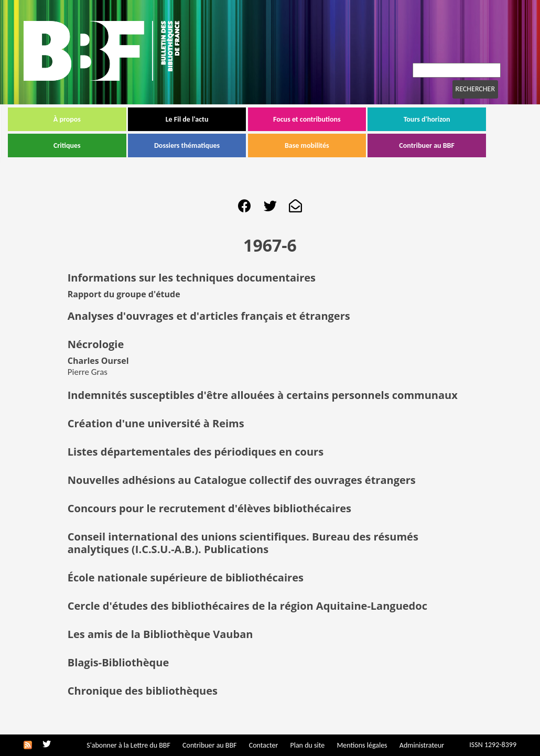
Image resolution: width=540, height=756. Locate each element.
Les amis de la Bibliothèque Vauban (160, 634)
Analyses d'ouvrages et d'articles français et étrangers (209, 316)
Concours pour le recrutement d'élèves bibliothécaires (209, 508)
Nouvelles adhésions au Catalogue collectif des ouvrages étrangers (242, 480)
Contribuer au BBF (442, 145)
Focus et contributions (323, 119)
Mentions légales (362, 745)
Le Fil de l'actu (203, 119)
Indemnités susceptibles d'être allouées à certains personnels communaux (263, 395)
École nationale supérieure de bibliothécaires (186, 577)
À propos (83, 119)
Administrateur (422, 745)
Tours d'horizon (443, 119)
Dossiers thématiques (203, 145)
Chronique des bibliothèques (143, 691)
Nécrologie (96, 344)
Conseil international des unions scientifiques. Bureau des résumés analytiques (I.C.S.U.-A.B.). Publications (243, 543)
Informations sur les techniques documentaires (192, 278)
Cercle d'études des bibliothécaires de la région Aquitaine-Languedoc (247, 606)
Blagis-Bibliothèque (118, 662)
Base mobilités (323, 145)
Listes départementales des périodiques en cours (196, 452)
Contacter (264, 745)
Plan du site (307, 745)
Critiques (83, 145)
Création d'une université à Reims (156, 423)
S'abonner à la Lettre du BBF (128, 745)
